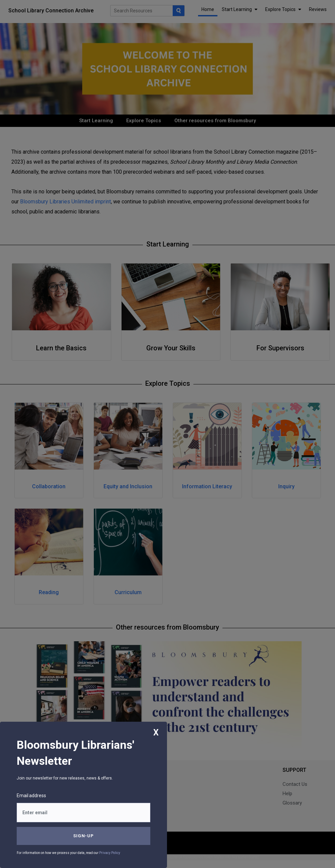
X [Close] (156, 733)
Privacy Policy (110, 853)
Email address (31, 796)
